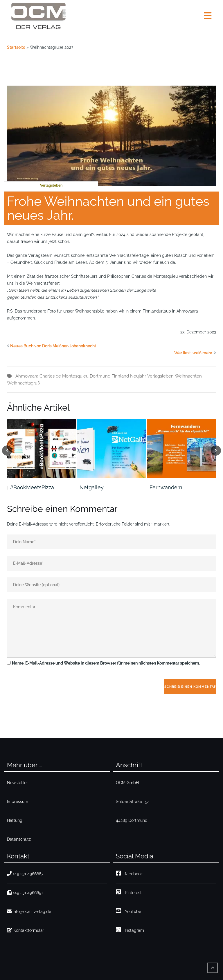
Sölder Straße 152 (133, 802)
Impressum (18, 802)
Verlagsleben (51, 185)
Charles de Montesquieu (64, 376)
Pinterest (129, 892)
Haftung (15, 820)
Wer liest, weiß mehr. (194, 353)
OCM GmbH (127, 783)
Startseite (16, 47)
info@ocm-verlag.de (29, 911)
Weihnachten (188, 376)
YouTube (128, 911)
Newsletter (17, 783)
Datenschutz (19, 839)
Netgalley (92, 487)
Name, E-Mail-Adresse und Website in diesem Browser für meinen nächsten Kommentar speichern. (106, 663)
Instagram (130, 930)
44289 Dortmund (132, 820)
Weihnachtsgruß (23, 383)
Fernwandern (166, 487)
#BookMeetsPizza (32, 487)
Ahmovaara (27, 376)
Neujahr (138, 376)
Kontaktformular (26, 930)
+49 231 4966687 (25, 874)
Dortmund (100, 376)
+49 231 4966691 (25, 893)
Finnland (120, 376)
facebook (129, 873)
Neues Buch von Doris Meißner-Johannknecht (53, 346)
